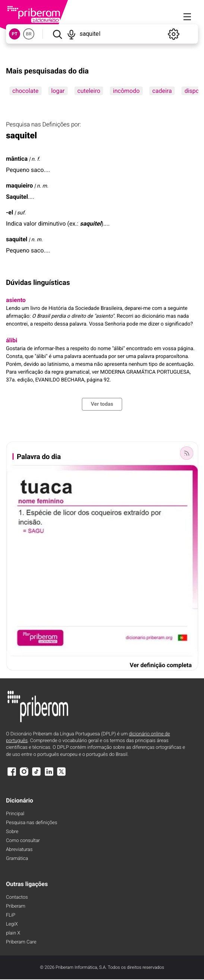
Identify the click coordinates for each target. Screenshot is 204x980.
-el (10, 212)
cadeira (162, 91)
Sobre (12, 832)
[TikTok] (37, 775)
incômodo (126, 91)
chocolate (25, 91)
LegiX (12, 924)
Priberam (16, 906)
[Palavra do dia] (186, 453)
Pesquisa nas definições (32, 823)
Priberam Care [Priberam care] (21, 942)
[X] (62, 775)
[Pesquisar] (57, 34)
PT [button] (14, 34)
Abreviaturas (19, 850)
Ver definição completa (161, 665)
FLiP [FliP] (11, 915)
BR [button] (29, 34)
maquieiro (19, 186)
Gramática (17, 859)
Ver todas (102, 404)
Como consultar (23, 841)
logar (58, 91)
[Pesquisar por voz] (71, 34)
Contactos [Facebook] (17, 897)
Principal (15, 814)
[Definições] (173, 34)
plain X (13, 933)
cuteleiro (89, 91)
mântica (17, 159)
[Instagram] (24, 775)
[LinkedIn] (49, 775)
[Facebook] (12, 775)
